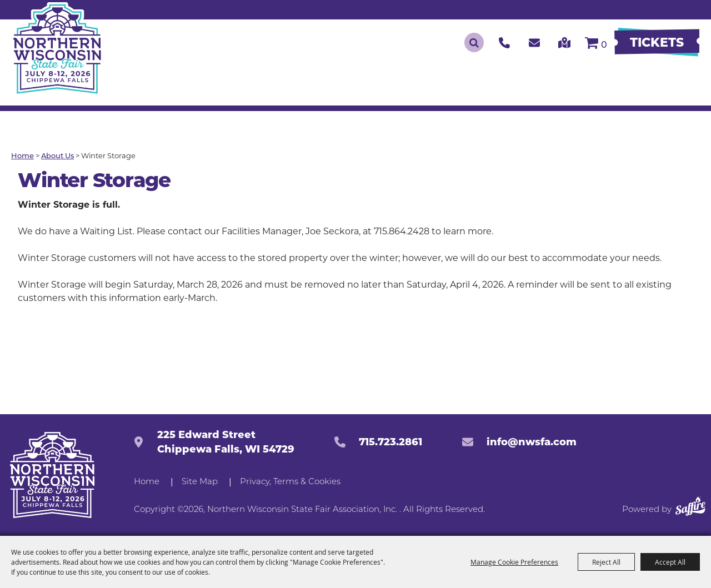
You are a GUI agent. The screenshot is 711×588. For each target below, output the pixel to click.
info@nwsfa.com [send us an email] (532, 442)
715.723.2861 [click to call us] (390, 442)
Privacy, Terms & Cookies (290, 482)
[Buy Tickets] (657, 43)
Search (474, 42)
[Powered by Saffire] (690, 508)
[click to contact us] (534, 42)
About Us (57, 156)
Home (22, 156)
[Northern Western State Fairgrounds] (52, 475)
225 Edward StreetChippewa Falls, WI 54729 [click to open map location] (226, 442)
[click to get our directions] (565, 42)
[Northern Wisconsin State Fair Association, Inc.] (58, 49)
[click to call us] (504, 42)
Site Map (200, 482)
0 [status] (604, 46)
